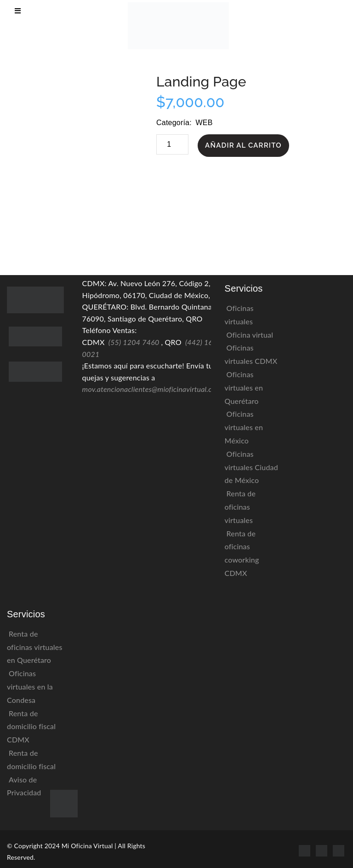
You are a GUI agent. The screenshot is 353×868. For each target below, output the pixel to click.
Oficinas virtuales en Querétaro (244, 388)
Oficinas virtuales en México (244, 427)
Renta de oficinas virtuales (240, 507)
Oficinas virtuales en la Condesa (30, 687)
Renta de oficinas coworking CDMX (242, 553)
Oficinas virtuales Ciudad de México (251, 467)
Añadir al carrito (243, 145)
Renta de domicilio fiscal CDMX (31, 727)
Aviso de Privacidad (24, 786)
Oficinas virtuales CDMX (251, 354)
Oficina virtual (250, 335)
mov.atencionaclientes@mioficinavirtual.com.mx (158, 389)
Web (204, 123)
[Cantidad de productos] (172, 144)
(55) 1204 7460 (134, 342)
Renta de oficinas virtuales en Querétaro (35, 647)
